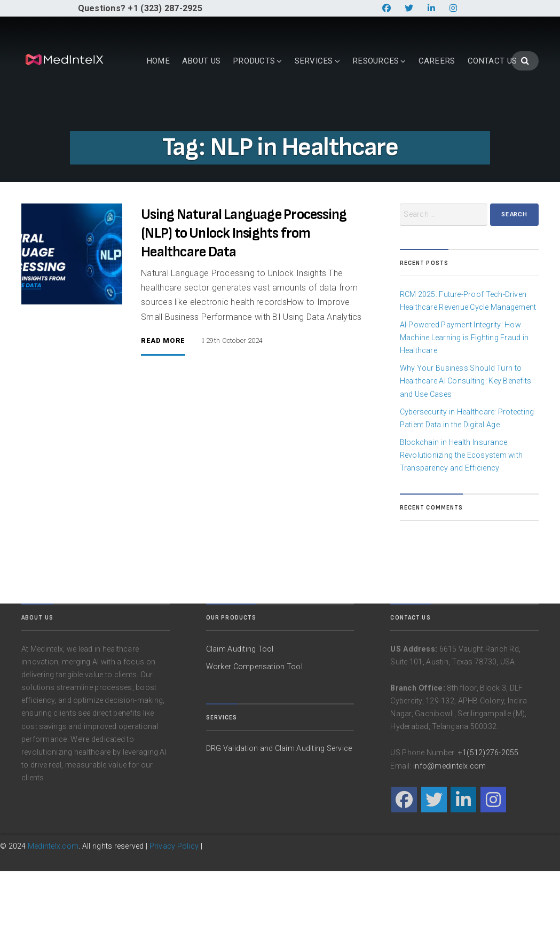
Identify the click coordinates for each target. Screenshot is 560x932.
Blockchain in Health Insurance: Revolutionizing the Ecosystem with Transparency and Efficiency (462, 515)
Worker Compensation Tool (254, 727)
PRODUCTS (186, 112)
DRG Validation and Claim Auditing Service (279, 809)
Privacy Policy (174, 906)
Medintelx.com (53, 906)
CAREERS (368, 112)
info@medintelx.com (449, 826)
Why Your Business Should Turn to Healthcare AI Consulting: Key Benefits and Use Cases (466, 442)
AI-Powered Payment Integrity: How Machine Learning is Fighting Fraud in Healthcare (464, 398)
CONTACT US (424, 112)
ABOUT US (132, 112)
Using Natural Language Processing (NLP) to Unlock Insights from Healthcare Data (244, 294)
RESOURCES (307, 112)
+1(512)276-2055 (488, 813)
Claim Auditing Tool (240, 709)
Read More (163, 401)
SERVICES (245, 112)
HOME (89, 112)
